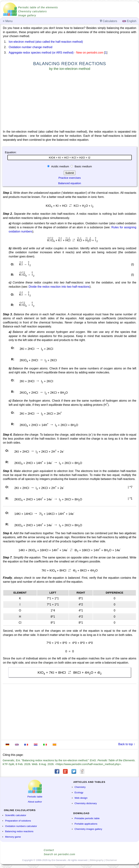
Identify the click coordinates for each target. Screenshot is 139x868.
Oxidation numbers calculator (21, 826)
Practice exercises (70, 178)
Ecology (79, 792)
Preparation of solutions (18, 821)
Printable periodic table (87, 818)
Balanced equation (70, 183)
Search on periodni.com (60, 854)
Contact (49, 850)
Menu (8, 21)
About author (35, 802)
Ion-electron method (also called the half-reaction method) (46, 42)
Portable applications (86, 824)
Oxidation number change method (30, 47)
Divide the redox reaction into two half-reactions (59, 287)
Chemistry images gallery (88, 829)
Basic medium (83, 166)
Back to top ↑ (127, 744)
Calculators (109, 21)
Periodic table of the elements (38, 7)
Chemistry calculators (32, 11)
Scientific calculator (16, 815)
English (129, 21)
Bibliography (97, 860)
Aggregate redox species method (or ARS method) (41, 53)
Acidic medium (60, 166)
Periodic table (35, 797)
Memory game (13, 837)
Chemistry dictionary (86, 803)
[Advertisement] (70, 101)
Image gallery (27, 15)
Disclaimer (111, 860)
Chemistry (80, 787)
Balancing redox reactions (19, 831)
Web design (81, 798)
